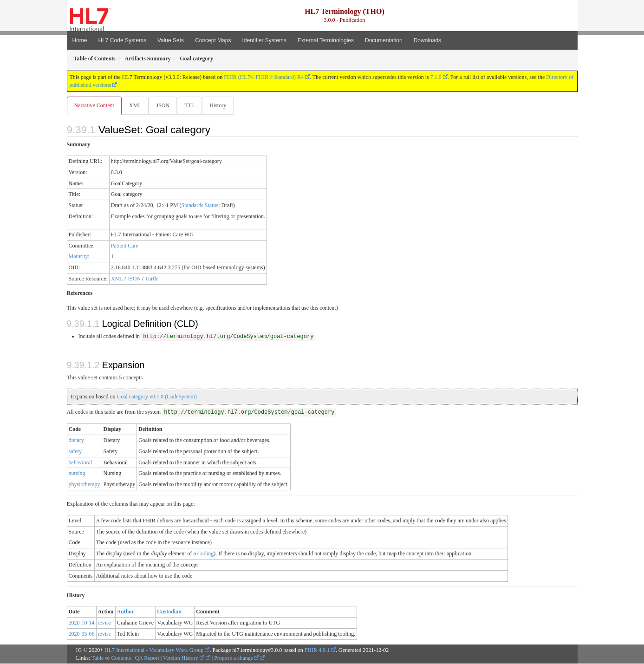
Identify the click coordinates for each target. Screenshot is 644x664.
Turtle (152, 279)
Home (80, 40)
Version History (184, 658)
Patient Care (125, 246)
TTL (192, 105)
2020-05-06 (82, 634)
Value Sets (171, 40)
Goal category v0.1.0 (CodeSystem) (156, 397)
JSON (165, 105)
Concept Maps (213, 40)
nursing (77, 474)
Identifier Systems (264, 40)
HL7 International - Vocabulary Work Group (154, 651)
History (221, 105)
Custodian (169, 612)
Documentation (384, 40)
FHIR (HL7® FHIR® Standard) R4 (264, 77)
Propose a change (237, 658)
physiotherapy (85, 485)
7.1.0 (436, 77)
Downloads (427, 40)
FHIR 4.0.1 (317, 651)
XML (136, 105)
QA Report (147, 658)
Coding (205, 554)
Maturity (78, 257)
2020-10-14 (82, 623)
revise (105, 623)
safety (75, 452)
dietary (76, 441)
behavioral (81, 463)
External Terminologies (326, 40)
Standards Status (200, 206)
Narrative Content (94, 105)
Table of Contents (111, 658)
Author (126, 612)
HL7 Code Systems (122, 40)
